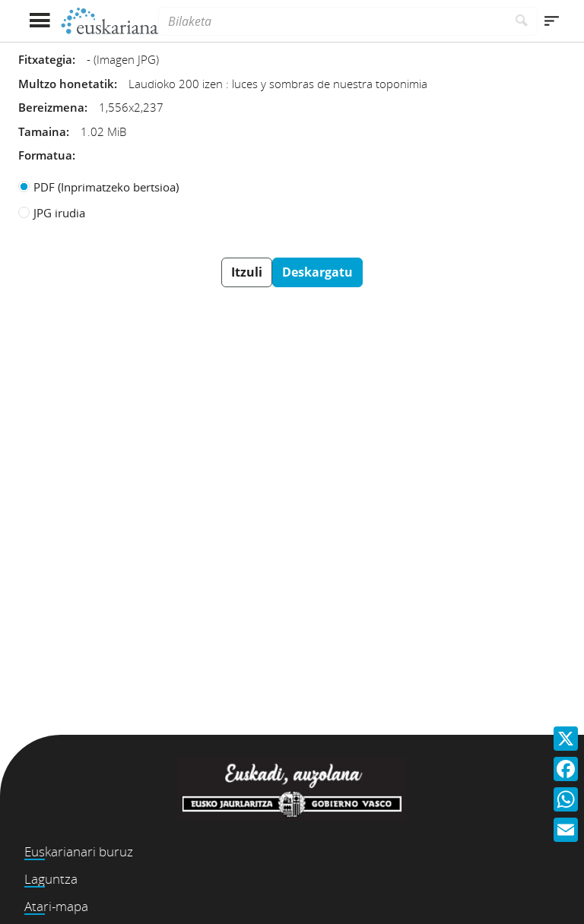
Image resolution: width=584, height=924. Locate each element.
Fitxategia (45, 59)
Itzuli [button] (247, 272)
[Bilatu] (522, 21)
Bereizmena (51, 107)
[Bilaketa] (332, 21)
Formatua (45, 155)
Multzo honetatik (66, 84)
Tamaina (42, 131)
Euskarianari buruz (79, 851)
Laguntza (51, 879)
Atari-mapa (56, 906)
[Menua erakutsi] (39, 21)
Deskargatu (317, 272)
